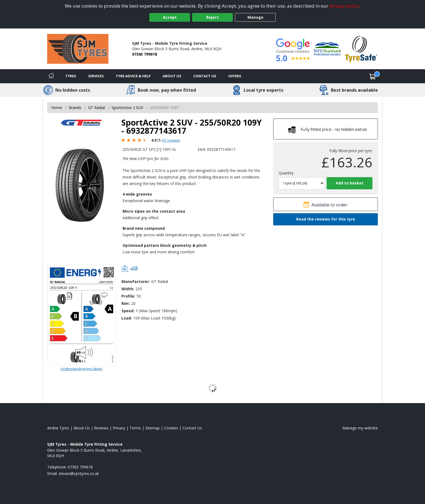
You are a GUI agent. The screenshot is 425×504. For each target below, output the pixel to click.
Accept (170, 17)
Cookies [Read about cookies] (171, 428)
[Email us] (79, 473)
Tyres (71, 76)
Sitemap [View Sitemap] (152, 428)
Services (96, 76)
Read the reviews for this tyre (326, 219)
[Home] (51, 76)
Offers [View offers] (235, 76)
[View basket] (373, 76)
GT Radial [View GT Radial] (96, 108)
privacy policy (344, 6)
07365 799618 (144, 54)
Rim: (126, 303)
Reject (212, 17)
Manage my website (360, 428)
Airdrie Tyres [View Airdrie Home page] (58, 428)
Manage (255, 17)
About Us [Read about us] (82, 428)
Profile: (128, 296)
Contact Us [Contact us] (205, 76)
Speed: (128, 311)
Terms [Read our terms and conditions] (135, 428)
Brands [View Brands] (75, 108)
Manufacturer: (136, 281)
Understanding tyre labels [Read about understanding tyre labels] (81, 369)
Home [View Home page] (57, 108)
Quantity (286, 173)
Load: (127, 318)
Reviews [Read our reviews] (101, 428)
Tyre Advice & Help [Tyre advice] (133, 76)
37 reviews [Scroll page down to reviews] (171, 140)
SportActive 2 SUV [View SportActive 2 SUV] (127, 108)
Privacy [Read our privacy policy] (119, 428)
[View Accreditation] (327, 48)
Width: (128, 289)
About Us (172, 76)
